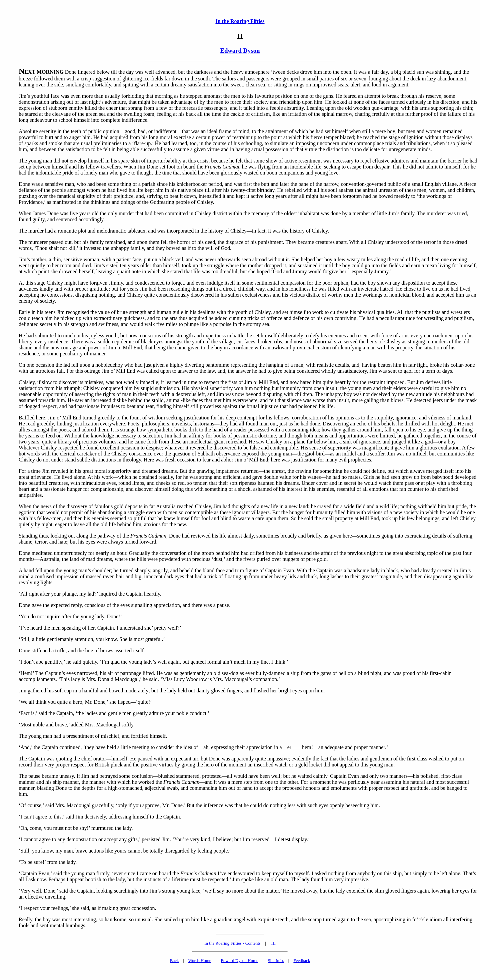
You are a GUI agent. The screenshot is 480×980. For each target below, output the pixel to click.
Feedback (302, 960)
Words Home (200, 960)
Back (174, 960)
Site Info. (276, 960)
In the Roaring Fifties (240, 21)
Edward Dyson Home (239, 960)
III (273, 943)
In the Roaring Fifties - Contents (232, 943)
